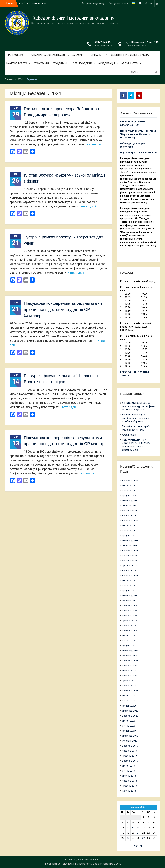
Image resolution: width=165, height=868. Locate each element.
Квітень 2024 (129, 516)
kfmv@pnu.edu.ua (104, 46)
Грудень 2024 (129, 496)
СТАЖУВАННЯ (41, 63)
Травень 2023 (129, 566)
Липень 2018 (129, 776)
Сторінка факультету (93, 3)
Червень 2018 (130, 781)
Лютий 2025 (129, 486)
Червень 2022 (130, 616)
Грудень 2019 (129, 731)
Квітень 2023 (129, 571)
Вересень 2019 (130, 746)
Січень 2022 (129, 641)
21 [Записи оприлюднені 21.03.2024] (138, 833)
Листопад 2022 (130, 596)
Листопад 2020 (130, 711)
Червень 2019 (130, 751)
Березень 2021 (130, 691)
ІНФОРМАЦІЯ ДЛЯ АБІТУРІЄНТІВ (138, 153)
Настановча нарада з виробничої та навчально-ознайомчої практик (136, 418)
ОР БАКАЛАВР (76, 55)
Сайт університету (118, 3)
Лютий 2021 (129, 696)
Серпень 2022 (130, 611)
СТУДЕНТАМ (60, 63)
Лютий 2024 (129, 526)
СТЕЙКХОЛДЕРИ (82, 63)
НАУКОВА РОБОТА (17, 63)
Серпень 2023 (130, 556)
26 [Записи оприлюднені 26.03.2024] (128, 838)
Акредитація (129, 435)
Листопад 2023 (130, 541)
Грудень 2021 (129, 646)
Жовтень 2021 (130, 656)
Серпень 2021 (130, 666)
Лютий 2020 (129, 721)
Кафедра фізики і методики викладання (73, 18)
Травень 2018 (129, 786)
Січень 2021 (129, 701)
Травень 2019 (129, 756)
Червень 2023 (130, 561)
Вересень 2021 (130, 661)
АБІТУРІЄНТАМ (130, 63)
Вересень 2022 (130, 606)
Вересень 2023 (130, 551)
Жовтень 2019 (130, 741)
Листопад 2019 (130, 736)
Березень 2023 (130, 576)
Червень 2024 (130, 511)
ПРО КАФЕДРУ (15, 55)
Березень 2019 (130, 761)
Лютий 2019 (129, 766)
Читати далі (94, 144)
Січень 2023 (129, 586)
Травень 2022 (129, 621)
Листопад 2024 (130, 501)
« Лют (135, 846)
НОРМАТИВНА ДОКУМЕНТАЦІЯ (47, 55)
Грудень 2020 (129, 706)
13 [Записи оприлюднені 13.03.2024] (133, 828)
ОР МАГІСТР (97, 55)
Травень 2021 (129, 681)
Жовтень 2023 (130, 546)
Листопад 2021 (130, 651)
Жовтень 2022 (130, 601)
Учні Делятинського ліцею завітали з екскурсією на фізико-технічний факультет (139, 406)
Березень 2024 (130, 521)
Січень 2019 (129, 771)
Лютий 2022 (129, 636)
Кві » (142, 846)
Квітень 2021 (129, 686)
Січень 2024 (129, 531)
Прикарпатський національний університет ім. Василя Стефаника (78, 864)
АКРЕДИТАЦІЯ (107, 63)
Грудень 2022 (129, 591)
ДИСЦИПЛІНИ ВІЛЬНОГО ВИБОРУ (130, 55)
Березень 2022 (130, 631)
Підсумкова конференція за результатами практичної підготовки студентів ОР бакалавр (63, 309)
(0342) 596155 (104, 42)
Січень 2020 (129, 726)
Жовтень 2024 (130, 506)
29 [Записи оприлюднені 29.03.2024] (143, 838)
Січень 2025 (129, 491)
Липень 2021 (129, 671)
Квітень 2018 (129, 791)
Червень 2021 (130, 676)
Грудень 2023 (129, 536)
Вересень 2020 (130, 716)
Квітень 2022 (129, 626)
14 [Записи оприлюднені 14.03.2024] (138, 828)
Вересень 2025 (130, 481)
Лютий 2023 (129, 581)
